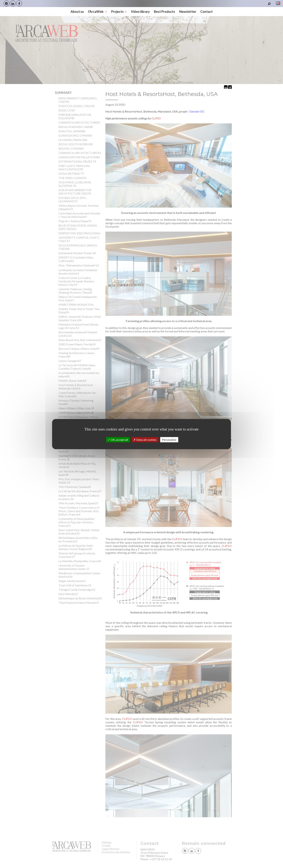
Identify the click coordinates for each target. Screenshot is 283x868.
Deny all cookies (145, 440)
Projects (119, 12)
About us (77, 12)
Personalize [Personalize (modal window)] (169, 440)
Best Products (165, 12)
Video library (140, 12)
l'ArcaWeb (98, 12)
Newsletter (188, 12)
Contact (206, 12)
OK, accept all (118, 440)
